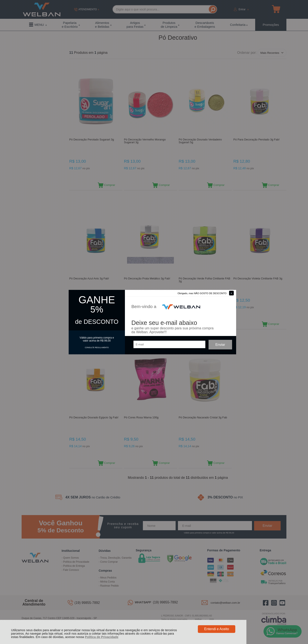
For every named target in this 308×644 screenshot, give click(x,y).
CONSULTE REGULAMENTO (97, 348)
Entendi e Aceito (217, 629)
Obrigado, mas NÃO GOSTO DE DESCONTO (202, 293)
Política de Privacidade (102, 637)
